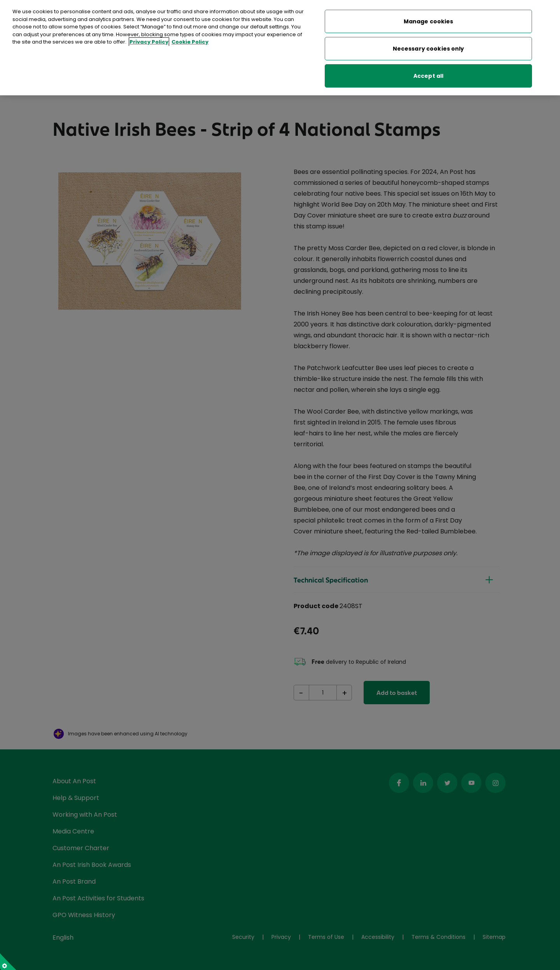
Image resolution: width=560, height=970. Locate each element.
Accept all (428, 75)
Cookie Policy (190, 41)
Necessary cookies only (429, 47)
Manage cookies (429, 20)
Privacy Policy (149, 41)
